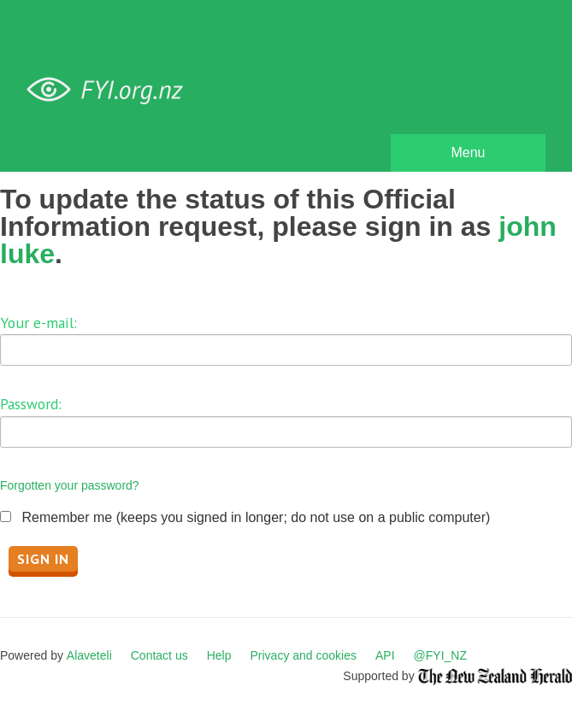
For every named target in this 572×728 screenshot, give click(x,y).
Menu (468, 153)
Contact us (159, 655)
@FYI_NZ (440, 655)
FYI (111, 90)
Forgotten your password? (70, 485)
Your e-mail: (38, 323)
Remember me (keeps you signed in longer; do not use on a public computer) (256, 517)
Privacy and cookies (303, 655)
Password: (31, 404)
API (385, 655)
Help (219, 655)
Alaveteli (89, 655)
